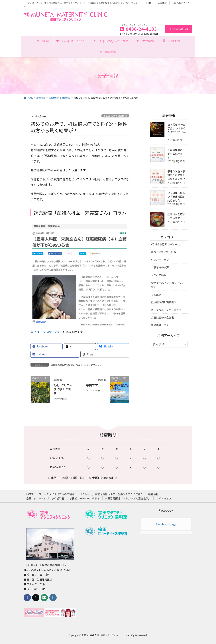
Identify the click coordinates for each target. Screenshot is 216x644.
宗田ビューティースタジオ (85, 498)
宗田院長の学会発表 (162, 317)
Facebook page (166, 524)
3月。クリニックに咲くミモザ (63, 389)
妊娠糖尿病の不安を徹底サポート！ (176, 154)
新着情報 (162, 3)
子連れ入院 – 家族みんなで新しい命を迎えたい (176, 175)
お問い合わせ (179, 29)
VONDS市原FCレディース (165, 244)
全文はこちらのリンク (45, 332)
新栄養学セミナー (161, 325)
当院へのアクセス (181, 3)
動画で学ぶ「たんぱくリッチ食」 (168, 285)
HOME (149, 3)
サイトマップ (164, 498)
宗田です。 (93, 385)
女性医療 (156, 295)
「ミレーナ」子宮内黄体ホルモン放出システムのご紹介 (111, 494)
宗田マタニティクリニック (88, 365)
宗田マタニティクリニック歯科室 (45, 498)
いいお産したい (160, 260)
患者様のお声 (161, 267)
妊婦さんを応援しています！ (176, 216)
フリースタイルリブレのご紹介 (57, 494)
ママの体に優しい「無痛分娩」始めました (176, 197)
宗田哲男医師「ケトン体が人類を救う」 (128, 498)
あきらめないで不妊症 (164, 252)
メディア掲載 (159, 275)
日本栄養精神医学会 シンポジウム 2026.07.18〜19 (177, 130)
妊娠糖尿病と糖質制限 (115, 116)
